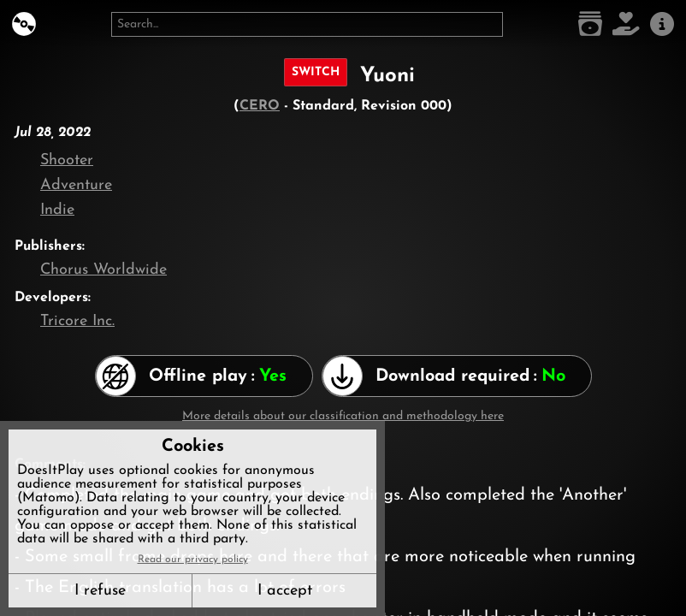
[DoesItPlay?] (24, 24)
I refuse (100, 591)
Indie (57, 210)
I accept (285, 591)
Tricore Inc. (77, 321)
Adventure (76, 185)
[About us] (662, 24)
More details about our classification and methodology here (343, 416)
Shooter (67, 160)
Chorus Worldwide (103, 270)
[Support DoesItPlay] (626, 24)
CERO (260, 106)
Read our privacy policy (193, 560)
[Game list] (590, 24)
